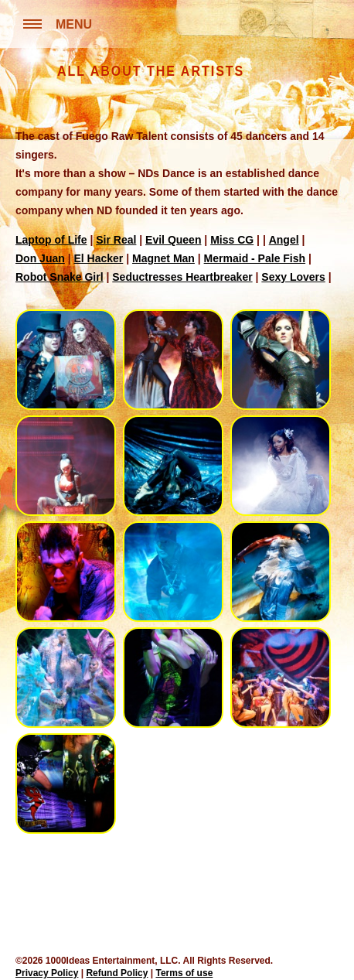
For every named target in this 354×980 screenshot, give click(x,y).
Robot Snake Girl (60, 277)
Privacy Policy (47, 973)
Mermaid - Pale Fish (255, 258)
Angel (284, 240)
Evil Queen (173, 240)
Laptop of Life (51, 240)
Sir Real (116, 240)
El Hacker (98, 258)
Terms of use (185, 973)
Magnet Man (163, 258)
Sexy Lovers (293, 277)
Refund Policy (117, 973)
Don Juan (40, 258)
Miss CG (232, 240)
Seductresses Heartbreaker (182, 277)
